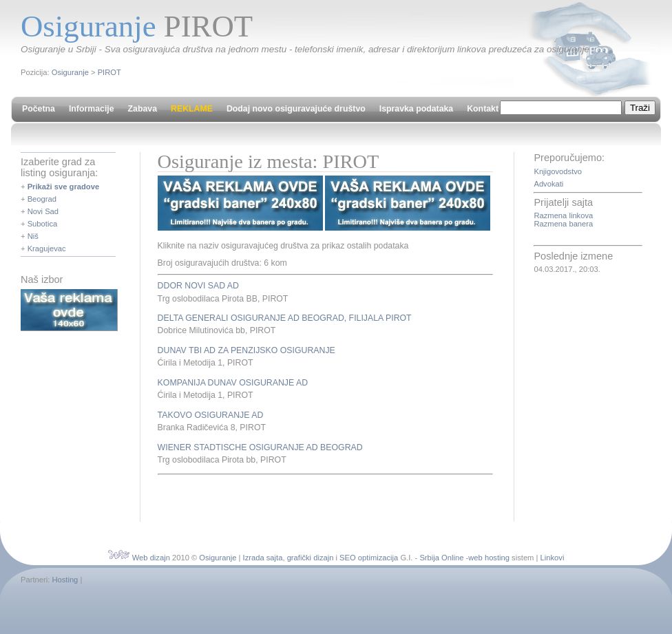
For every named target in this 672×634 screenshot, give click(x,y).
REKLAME (192, 109)
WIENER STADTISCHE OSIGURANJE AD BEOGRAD (260, 447)
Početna (39, 109)
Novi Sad (43, 211)
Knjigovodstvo (558, 171)
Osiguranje (70, 72)
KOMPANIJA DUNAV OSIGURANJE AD (233, 383)
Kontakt (483, 109)
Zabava (143, 109)
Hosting (65, 580)
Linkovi (553, 558)
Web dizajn (151, 558)
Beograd (42, 199)
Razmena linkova (563, 215)
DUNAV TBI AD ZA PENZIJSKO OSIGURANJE (246, 350)
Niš (33, 236)
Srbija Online (441, 558)
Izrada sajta (263, 558)
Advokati (548, 184)
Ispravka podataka (416, 109)
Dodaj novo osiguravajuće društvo (296, 109)
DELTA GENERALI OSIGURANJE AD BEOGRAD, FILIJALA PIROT (285, 318)
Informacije (92, 109)
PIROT (109, 72)
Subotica (43, 224)
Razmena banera (563, 224)
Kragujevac (47, 249)
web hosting (489, 558)
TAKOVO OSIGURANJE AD (211, 415)
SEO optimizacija (369, 558)
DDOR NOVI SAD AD (198, 286)
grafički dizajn (311, 558)
